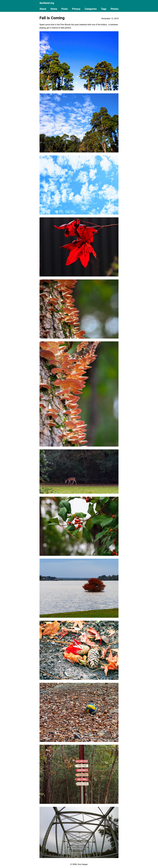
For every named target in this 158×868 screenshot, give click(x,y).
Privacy (76, 9)
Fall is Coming (52, 18)
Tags (104, 9)
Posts (65, 9)
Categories (91, 9)
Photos (115, 9)
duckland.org (47, 3)
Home (54, 9)
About (43, 9)
